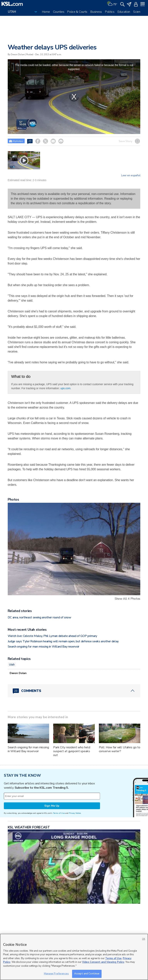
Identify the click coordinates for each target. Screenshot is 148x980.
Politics (110, 12)
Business (96, 12)
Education (124, 12)
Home (46, 12)
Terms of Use (59, 813)
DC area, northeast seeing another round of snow (40, 617)
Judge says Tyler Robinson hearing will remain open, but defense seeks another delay (63, 641)
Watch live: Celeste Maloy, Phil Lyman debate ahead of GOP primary (52, 636)
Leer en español (131, 175)
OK (144, 939)
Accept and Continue (87, 974)
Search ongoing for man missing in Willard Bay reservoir (43, 647)
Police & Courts (77, 12)
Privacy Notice (75, 813)
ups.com (66, 388)
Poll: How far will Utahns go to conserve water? (120, 749)
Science (138, 12)
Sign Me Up (52, 806)
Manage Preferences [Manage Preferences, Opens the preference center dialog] (56, 974)
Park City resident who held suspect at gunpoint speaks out (72, 751)
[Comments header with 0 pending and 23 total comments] (74, 691)
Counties (59, 12)
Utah (12, 665)
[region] (74, 957)
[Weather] (112, 4)
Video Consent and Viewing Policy (103, 962)
